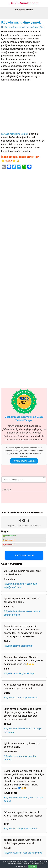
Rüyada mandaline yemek (21, 22)
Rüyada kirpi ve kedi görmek (18, 646)
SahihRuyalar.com (24, 3)
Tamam (33, 866)
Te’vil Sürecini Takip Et (24, 461)
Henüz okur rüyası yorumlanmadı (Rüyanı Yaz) (23, 27)
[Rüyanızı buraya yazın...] (24, 480)
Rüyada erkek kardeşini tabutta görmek (20, 758)
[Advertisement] (24, 107)
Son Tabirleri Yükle (24, 555)
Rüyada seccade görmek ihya (19, 673)
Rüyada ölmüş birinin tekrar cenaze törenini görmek (22, 613)
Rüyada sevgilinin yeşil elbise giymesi (23, 853)
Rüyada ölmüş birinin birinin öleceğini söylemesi (23, 730)
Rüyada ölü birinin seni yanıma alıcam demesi (23, 799)
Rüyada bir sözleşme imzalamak (21, 829)
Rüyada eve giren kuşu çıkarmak (21, 698)
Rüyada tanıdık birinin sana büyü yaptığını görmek (21, 586)
